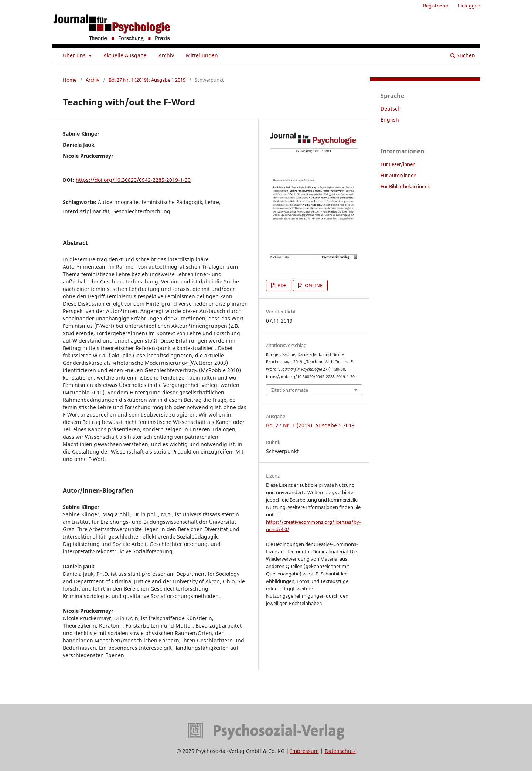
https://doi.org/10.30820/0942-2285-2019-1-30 (133, 180)
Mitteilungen (202, 55)
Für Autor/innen (398, 175)
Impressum (305, 751)
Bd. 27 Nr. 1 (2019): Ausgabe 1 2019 (147, 80)
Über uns (75, 55)
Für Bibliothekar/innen (405, 186)
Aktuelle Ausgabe (125, 55)
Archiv (166, 55)
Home (70, 80)
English (390, 120)
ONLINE (313, 285)
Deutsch (391, 108)
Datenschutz (340, 751)
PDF (281, 285)
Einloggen (469, 6)
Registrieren (436, 6)
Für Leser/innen (398, 164)
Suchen (463, 55)
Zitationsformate (290, 390)
